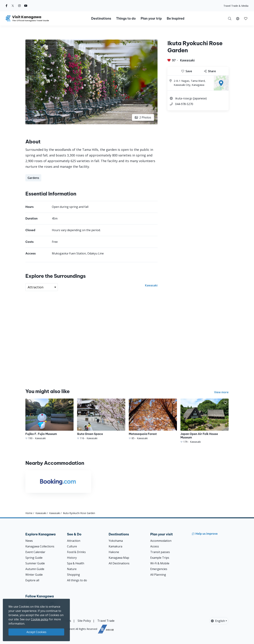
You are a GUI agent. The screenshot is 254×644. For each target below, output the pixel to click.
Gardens (33, 178)
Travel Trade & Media (236, 6)
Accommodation (161, 541)
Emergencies (159, 569)
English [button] (218, 621)
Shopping (73, 575)
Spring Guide (34, 558)
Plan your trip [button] (151, 18)
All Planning (158, 575)
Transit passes (160, 552)
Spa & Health (76, 563)
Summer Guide (35, 563)
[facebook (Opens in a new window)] (7, 6)
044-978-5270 (184, 104)
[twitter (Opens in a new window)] (13, 6)
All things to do (77, 580)
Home (29, 513)
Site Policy (84, 621)
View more (221, 392)
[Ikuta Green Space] (101, 419)
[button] (238, 18)
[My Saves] (246, 18)
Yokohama (116, 541)
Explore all (32, 580)
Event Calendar (35, 552)
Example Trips (160, 558)
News (29, 541)
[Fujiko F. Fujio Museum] (49, 419)
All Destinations (119, 563)
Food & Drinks (76, 552)
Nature (72, 569)
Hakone (114, 552)
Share (210, 71)
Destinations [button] (101, 18)
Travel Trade (106, 621)
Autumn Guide (35, 569)
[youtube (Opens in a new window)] (26, 6)
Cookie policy (40, 619)
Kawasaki (187, 60)
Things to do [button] (126, 18)
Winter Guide (34, 575)
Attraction (74, 541)
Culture (72, 546)
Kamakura (115, 546)
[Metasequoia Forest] (153, 419)
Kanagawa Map (119, 558)
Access (155, 546)
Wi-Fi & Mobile (160, 563)
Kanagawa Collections (40, 546)
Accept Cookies (36, 632)
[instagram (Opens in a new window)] (19, 6)
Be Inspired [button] (176, 18)
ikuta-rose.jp (184, 98)
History (72, 558)
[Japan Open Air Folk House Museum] (205, 421)
